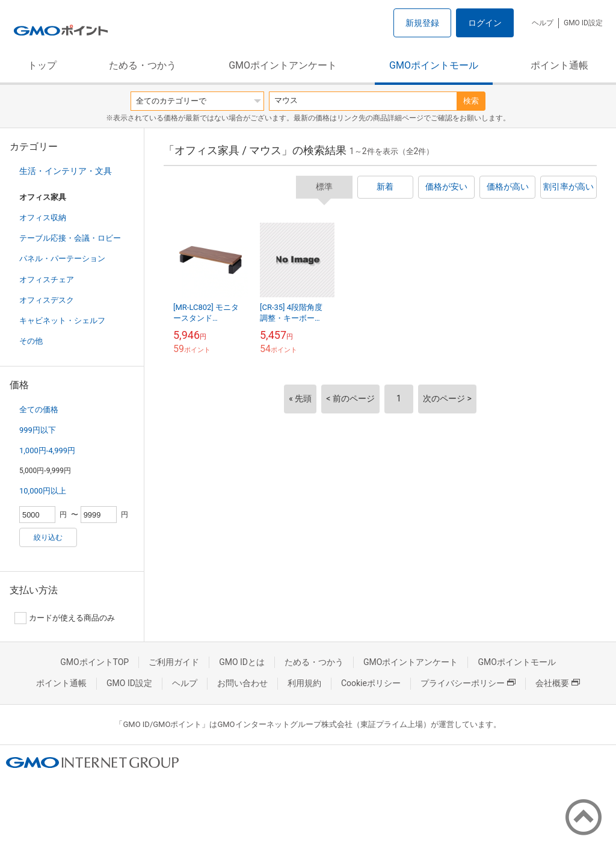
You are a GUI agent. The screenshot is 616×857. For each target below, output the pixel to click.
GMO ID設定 (583, 23)
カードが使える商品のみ (65, 618)
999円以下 (38, 430)
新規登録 (422, 23)
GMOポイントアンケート (283, 65)
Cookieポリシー (371, 683)
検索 (471, 101)
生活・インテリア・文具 (66, 171)
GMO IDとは (242, 662)
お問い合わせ (242, 683)
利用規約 (304, 683)
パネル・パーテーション (62, 258)
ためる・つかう (143, 65)
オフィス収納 (43, 218)
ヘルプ (543, 23)
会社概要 (558, 683)
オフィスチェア (47, 280)
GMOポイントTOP (94, 662)
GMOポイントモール (434, 65)
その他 (31, 341)
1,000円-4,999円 (47, 450)
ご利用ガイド (174, 662)
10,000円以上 (43, 491)
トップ (42, 65)
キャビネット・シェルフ (62, 320)
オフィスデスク (47, 300)
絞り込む (48, 537)
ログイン (485, 23)
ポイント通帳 (559, 65)
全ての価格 (39, 410)
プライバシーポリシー (468, 683)
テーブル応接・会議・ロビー (70, 238)
